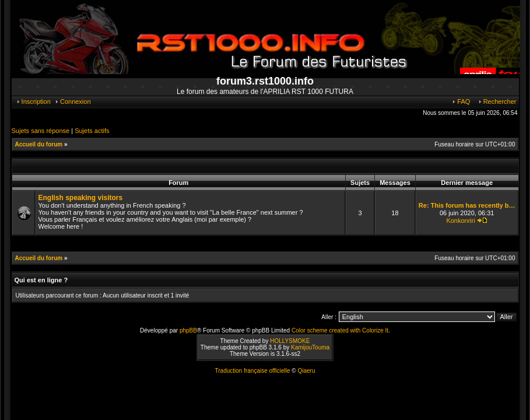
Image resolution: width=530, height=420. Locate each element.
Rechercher (497, 101)
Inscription (33, 101)
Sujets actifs (92, 131)
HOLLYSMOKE (290, 341)
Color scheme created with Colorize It (340, 330)
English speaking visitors (81, 198)
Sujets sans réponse (41, 131)
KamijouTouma (310, 347)
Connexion (73, 101)
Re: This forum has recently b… (467, 205)
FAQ (461, 101)
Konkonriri (461, 220)
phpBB (188, 330)
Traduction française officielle (253, 371)
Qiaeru (306, 371)
